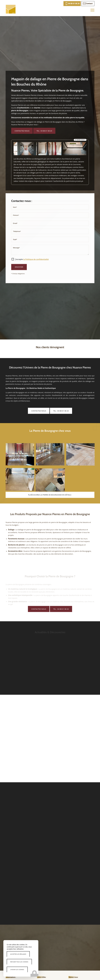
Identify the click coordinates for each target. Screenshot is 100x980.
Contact (89, 3)
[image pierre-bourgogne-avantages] (81, 455)
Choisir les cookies (17, 970)
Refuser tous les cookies (19, 962)
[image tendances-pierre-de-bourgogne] (51, 455)
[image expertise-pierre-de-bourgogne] (21, 455)
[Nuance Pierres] (11, 9)
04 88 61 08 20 (74, 3)
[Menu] (91, 10)
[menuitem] (72, 4)
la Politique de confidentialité (36, 286)
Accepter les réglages (18, 954)
